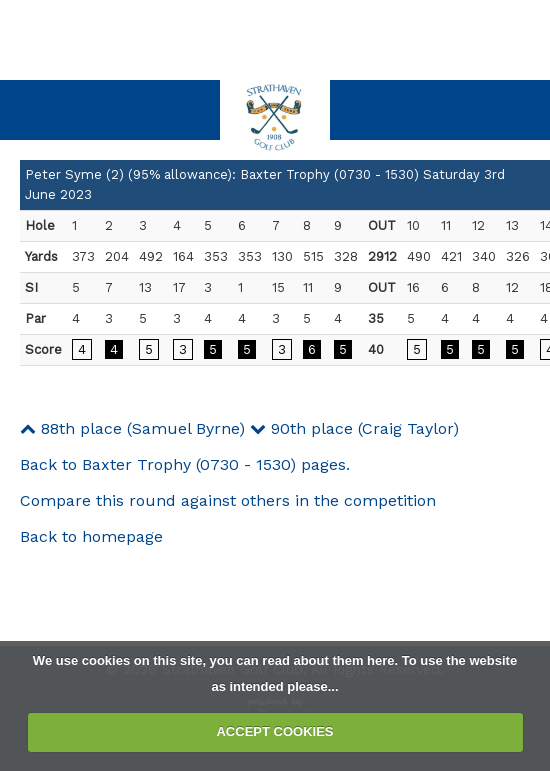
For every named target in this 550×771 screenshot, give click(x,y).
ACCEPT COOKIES (274, 731)
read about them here (328, 660)
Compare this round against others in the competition (228, 500)
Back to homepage (91, 536)
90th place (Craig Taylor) (354, 428)
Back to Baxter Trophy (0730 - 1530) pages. (185, 464)
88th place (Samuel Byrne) (132, 428)
